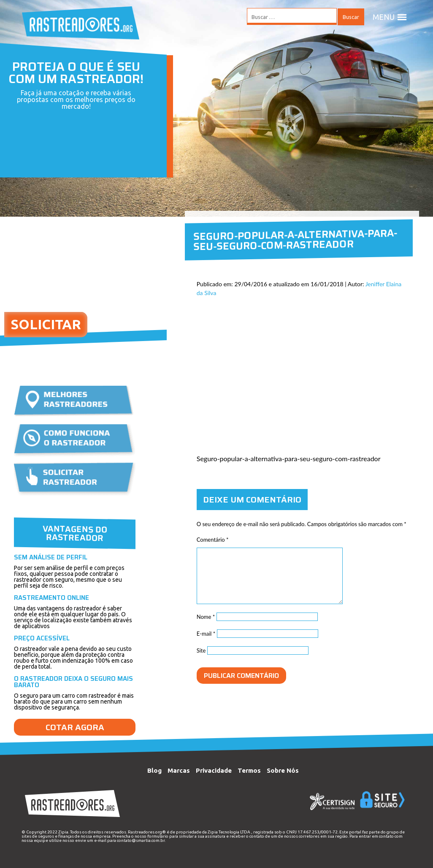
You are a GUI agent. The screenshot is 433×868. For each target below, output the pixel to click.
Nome (206, 617)
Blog (154, 770)
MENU (390, 17)
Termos (249, 770)
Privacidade (214, 770)
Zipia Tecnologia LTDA (229, 832)
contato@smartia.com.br (141, 840)
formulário (158, 836)
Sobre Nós (283, 770)
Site (201, 650)
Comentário (213, 540)
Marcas (179, 770)
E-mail (206, 634)
